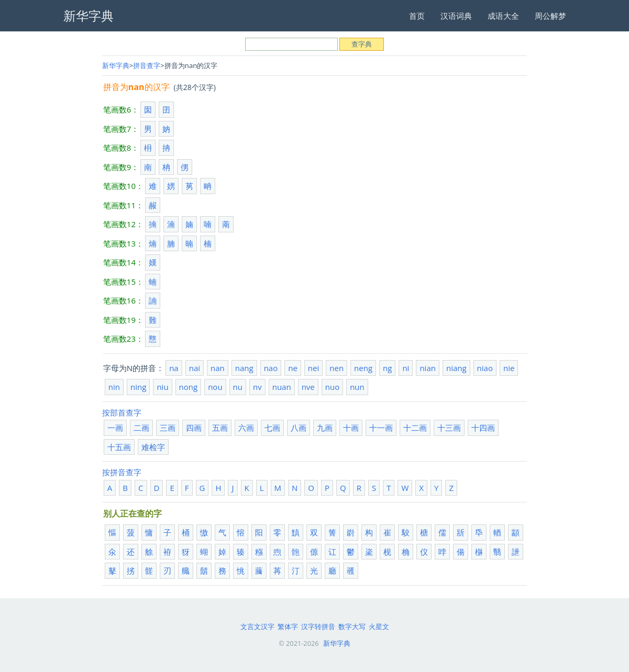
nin (114, 387)
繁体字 (288, 626)
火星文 (379, 626)
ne (293, 368)
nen (336, 368)
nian (428, 368)
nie (509, 368)
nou (215, 387)
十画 (351, 428)
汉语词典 (456, 16)
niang (456, 368)
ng (387, 368)
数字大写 (352, 626)
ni (406, 368)
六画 (246, 428)
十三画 (449, 428)
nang (244, 368)
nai (195, 368)
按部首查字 (122, 412)
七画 (272, 428)
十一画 (381, 428)
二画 (141, 428)
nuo (332, 387)
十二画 (415, 428)
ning (138, 387)
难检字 (153, 447)
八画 (299, 428)
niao (485, 368)
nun (357, 387)
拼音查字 (147, 65)
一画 (115, 428)
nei (313, 368)
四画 (194, 428)
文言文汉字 (257, 626)
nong (189, 387)
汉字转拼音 (318, 626)
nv (257, 387)
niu (162, 387)
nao (271, 368)
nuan (282, 387)
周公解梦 (550, 16)
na (174, 368)
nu (238, 387)
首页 (417, 16)
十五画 (119, 447)
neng (363, 368)
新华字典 (116, 65)
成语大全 (503, 16)
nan (218, 368)
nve (308, 387)
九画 (325, 428)
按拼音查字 (122, 472)
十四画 (483, 428)
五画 (220, 428)
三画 (168, 428)
